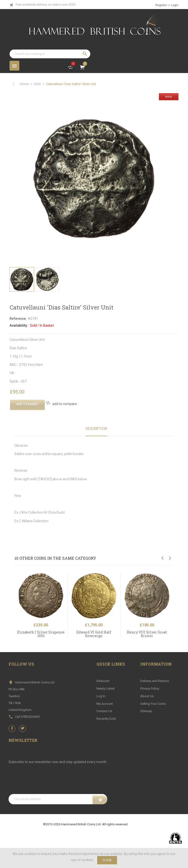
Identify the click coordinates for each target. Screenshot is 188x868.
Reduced (103, 681)
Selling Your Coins (153, 704)
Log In (101, 696)
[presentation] (46, 782)
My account (105, 704)
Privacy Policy (150, 688)
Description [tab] (96, 429)
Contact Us (104, 711)
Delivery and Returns (155, 681)
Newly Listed (106, 688)
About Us (147, 696)
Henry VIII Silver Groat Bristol (147, 634)
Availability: (19, 325)
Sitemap (146, 711)
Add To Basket (27, 404)
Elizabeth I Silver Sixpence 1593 (41, 634)
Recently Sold (106, 719)
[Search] (50, 54)
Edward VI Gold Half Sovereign (94, 634)
